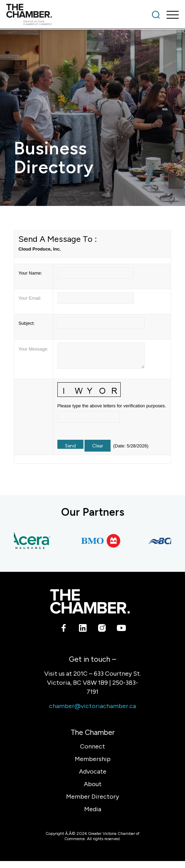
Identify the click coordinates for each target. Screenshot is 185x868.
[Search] (156, 15)
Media (93, 809)
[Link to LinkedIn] (83, 629)
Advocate (93, 771)
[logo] (75, 15)
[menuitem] (156, 15)
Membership (93, 759)
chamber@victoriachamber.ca (92, 706)
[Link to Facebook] (64, 629)
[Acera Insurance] (30, 541)
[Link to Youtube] (121, 629)
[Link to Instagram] (102, 629)
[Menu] (169, 15)
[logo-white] (90, 601)
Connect (92, 746)
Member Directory (92, 797)
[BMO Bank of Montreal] (103, 541)
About (93, 784)
